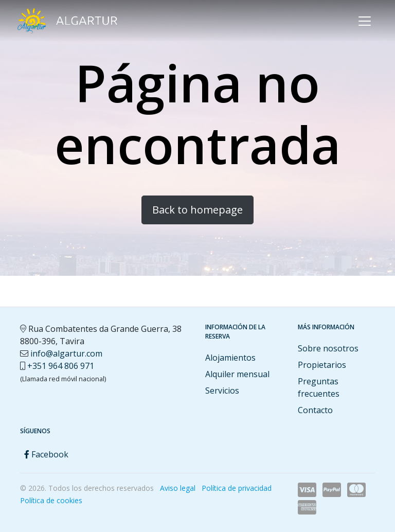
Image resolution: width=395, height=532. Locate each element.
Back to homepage (197, 210)
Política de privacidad (237, 488)
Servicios (222, 391)
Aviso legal (178, 488)
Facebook (46, 454)
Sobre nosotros (328, 348)
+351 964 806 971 (61, 366)
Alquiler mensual (237, 374)
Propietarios (322, 365)
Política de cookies (51, 500)
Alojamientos (230, 358)
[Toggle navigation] (365, 21)
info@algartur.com (66, 353)
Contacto (315, 410)
